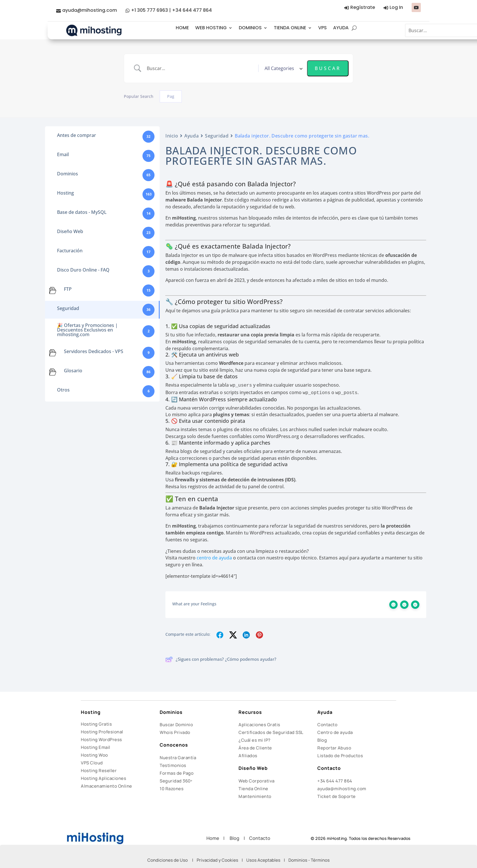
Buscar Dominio (176, 725)
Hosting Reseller (99, 771)
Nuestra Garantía (178, 758)
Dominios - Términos (309, 860)
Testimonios (173, 765)
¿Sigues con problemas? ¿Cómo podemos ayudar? (221, 659)
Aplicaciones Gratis (259, 725)
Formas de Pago (177, 773)
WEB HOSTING (211, 28)
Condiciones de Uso (168, 860)
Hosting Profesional (102, 732)
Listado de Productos (340, 756)
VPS (322, 28)
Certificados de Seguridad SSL (271, 732)
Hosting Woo (94, 755)
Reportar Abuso (334, 748)
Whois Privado (175, 732)
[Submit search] (328, 68)
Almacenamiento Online (106, 786)
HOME (182, 28)
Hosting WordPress (101, 740)
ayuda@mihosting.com (90, 10)
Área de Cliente (255, 748)
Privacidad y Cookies (217, 860)
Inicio (172, 136)
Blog (322, 740)
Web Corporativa (257, 781)
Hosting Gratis (96, 724)
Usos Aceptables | (267, 860)
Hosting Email (96, 747)
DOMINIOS (250, 28)
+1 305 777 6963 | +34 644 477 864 (171, 10)
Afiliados (248, 756)
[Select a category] (283, 68)
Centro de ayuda (335, 732)
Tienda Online (253, 789)
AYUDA (341, 28)
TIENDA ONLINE (290, 28)
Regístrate (363, 7)
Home (215, 838)
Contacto (327, 725)
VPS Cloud (92, 763)
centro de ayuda (214, 558)
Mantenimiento (255, 796)
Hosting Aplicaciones (103, 778)
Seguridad (217, 136)
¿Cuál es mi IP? (255, 740)
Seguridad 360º (176, 781)
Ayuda (191, 136)
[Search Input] (200, 68)
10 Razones (172, 789)
